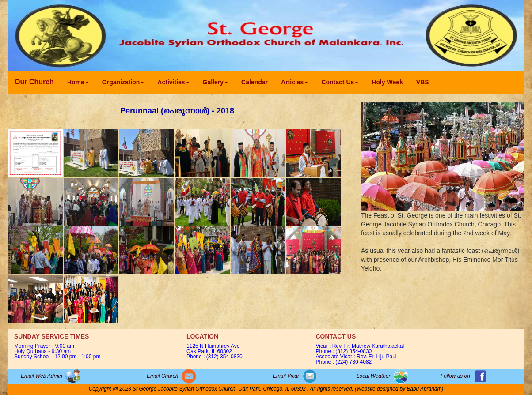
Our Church (34, 82)
